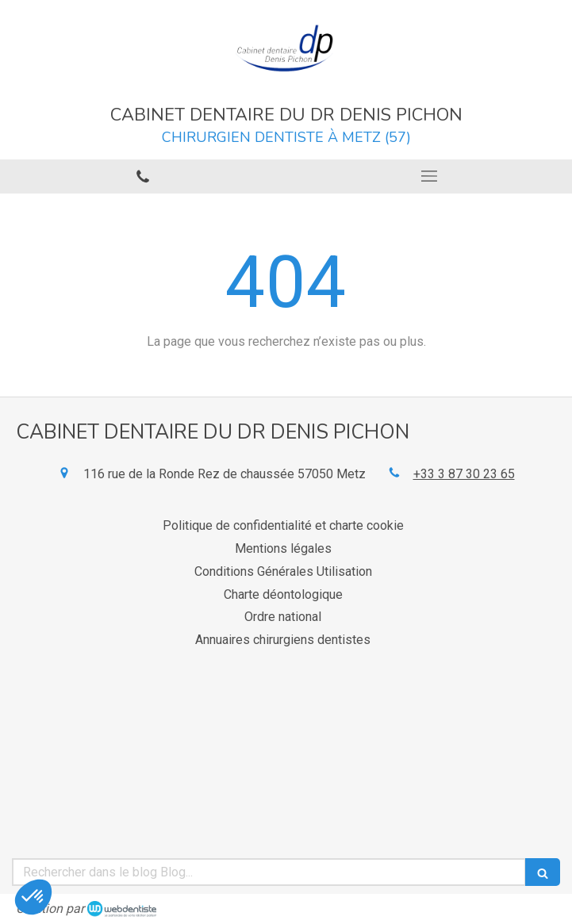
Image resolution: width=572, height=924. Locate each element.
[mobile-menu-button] (430, 176)
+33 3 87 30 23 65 (464, 474)
